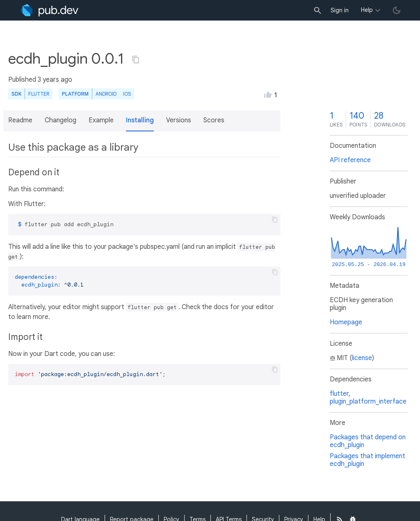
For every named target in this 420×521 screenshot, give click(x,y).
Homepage (346, 322)
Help (367, 10)
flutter (339, 394)
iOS (127, 94)
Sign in (340, 10)
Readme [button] (20, 120)
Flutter (39, 94)
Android (106, 94)
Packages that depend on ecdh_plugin (368, 441)
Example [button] (101, 120)
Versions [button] (179, 120)
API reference (350, 160)
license (362, 358)
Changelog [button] (60, 120)
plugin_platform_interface (368, 402)
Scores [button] (214, 120)
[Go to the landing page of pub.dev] (49, 10)
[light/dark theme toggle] (397, 10)
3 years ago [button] (55, 80)
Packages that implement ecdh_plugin (367, 460)
